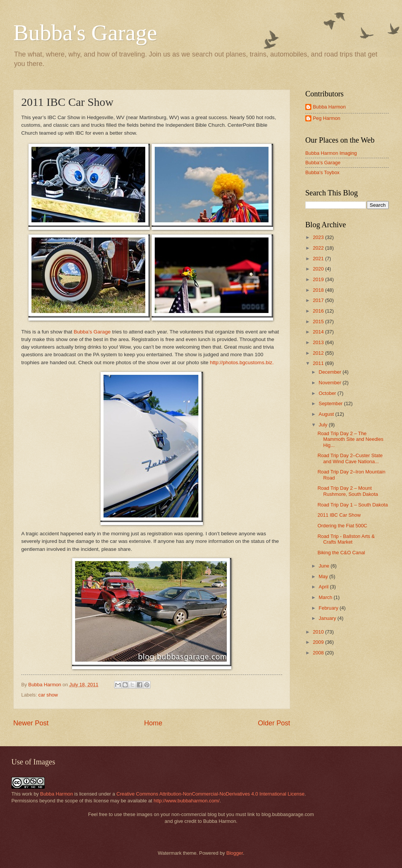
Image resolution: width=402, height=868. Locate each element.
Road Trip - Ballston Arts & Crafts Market (346, 539)
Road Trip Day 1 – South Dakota (353, 505)
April (324, 587)
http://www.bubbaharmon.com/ (187, 801)
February (329, 608)
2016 (319, 311)
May (324, 576)
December (331, 372)
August (327, 414)
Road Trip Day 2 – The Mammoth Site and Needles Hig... (350, 439)
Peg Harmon (327, 118)
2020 (319, 269)
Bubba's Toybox (322, 172)
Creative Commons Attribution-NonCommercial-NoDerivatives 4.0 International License (210, 794)
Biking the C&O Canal (341, 553)
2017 (319, 300)
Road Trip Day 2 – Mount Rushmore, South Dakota (348, 491)
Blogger (235, 853)
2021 (319, 259)
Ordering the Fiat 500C (342, 526)
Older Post (274, 723)
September (331, 403)
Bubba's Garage (85, 33)
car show (48, 695)
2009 (319, 642)
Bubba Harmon (329, 107)
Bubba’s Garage (92, 332)
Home (153, 723)
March (326, 597)
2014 (319, 332)
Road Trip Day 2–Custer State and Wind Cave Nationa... (350, 458)
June (325, 566)
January (328, 618)
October (328, 393)
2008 (319, 653)
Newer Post (31, 723)
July (323, 425)
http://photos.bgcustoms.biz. (242, 362)
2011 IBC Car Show (339, 515)
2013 (319, 342)
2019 (319, 279)
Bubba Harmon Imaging (331, 153)
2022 (319, 248)
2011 (319, 363)
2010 (319, 632)
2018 (319, 290)
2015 (319, 322)
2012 (319, 353)
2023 (319, 237)
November (331, 383)
